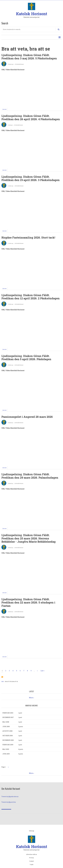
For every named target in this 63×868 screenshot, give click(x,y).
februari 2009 (8, 745)
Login (32, 864)
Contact (31, 861)
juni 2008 (6, 727)
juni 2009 (6, 754)
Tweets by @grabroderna (10, 797)
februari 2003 (8, 713)
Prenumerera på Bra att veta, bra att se (2, 677)
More (31, 698)
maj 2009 (6, 749)
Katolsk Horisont (32, 14)
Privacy (31, 858)
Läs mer (5, 110)
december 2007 (8, 717)
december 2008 (8, 740)
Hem (3, 682)
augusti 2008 (7, 731)
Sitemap (32, 831)
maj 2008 (6, 722)
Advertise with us (31, 854)
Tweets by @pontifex (9, 802)
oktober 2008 (8, 736)
